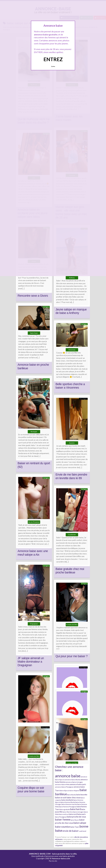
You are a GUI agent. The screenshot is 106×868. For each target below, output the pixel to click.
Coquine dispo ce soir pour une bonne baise (31, 790)
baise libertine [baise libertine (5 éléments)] (68, 812)
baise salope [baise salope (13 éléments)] (80, 823)
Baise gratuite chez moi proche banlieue (70, 571)
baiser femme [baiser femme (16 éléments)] (63, 820)
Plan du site (53, 861)
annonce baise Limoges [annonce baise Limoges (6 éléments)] (74, 782)
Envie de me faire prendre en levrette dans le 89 (71, 476)
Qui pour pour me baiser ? (72, 656)
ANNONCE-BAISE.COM (40, 854)
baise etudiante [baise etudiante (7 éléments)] (67, 800)
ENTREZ (53, 59)
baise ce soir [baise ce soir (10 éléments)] (61, 797)
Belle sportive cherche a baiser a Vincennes (70, 386)
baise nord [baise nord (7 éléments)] (73, 814)
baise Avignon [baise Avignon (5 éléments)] (74, 790)
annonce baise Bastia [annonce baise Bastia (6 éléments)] (73, 780)
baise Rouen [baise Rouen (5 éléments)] (75, 820)
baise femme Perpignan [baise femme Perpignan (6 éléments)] (68, 807)
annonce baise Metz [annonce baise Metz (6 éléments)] (62, 784)
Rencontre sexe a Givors (33, 296)
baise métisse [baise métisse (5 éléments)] (64, 814)
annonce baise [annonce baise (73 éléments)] (68, 776)
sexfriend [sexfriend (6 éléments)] (83, 831)
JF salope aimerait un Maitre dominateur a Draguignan (31, 662)
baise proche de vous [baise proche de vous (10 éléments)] (76, 817)
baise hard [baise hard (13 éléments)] (75, 809)
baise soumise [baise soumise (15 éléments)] (63, 827)
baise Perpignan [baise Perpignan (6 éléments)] (61, 817)
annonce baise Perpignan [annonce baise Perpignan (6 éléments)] (64, 787)
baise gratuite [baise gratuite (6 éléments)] (65, 809)
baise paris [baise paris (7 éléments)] (81, 814)
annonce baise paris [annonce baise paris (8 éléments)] (78, 784)
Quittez (53, 66)
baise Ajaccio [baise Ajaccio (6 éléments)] (65, 790)
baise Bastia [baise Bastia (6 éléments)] (72, 795)
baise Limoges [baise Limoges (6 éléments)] (78, 812)
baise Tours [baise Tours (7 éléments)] (75, 827)
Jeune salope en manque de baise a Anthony (71, 311)
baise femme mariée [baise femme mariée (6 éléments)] (69, 804)
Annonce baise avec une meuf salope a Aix (33, 553)
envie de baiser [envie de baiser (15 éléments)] (71, 831)
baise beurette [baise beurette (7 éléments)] (82, 795)
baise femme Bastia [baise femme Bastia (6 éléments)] (68, 802)
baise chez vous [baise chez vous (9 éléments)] (74, 798)
